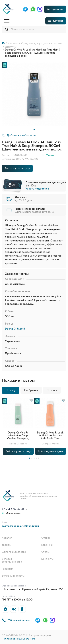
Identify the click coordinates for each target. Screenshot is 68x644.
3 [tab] (34, 458)
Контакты (47, 559)
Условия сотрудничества (12, 560)
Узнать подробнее (37, 189)
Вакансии (47, 545)
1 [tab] (34, 129)
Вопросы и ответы (13, 576)
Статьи (46, 552)
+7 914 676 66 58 (13, 509)
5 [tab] (38, 458)
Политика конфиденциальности (18, 639)
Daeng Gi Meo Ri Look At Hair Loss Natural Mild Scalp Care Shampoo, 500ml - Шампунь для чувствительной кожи (50, 436)
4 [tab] (36, 458)
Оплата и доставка (14, 552)
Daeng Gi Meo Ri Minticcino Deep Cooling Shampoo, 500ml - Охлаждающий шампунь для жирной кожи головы (18, 436)
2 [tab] (32, 458)
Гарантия (7, 569)
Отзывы (46, 538)
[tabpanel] (34, 94)
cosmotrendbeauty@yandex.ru (20, 526)
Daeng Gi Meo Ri (15, 329)
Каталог (7, 538)
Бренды (7, 545)
